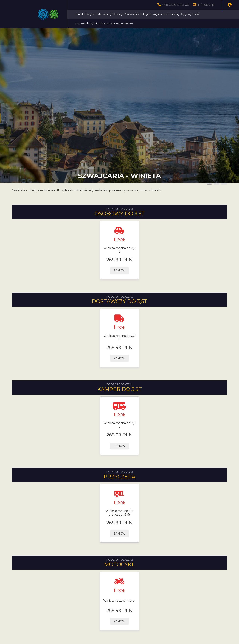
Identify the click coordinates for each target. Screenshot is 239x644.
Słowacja (118, 14)
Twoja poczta (93, 14)
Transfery (174, 14)
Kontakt (80, 14)
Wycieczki (194, 14)
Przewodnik (132, 14)
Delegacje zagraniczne (154, 14)
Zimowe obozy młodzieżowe (93, 23)
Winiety (107, 14)
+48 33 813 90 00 (176, 5)
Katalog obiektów (122, 23)
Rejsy (184, 14)
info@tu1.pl (206, 5)
